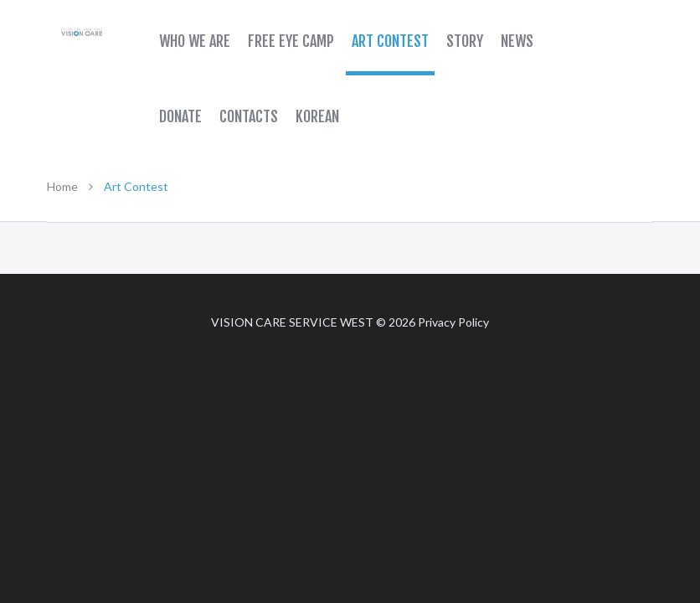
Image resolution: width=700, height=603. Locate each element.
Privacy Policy (453, 322)
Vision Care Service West (292, 322)
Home (62, 186)
